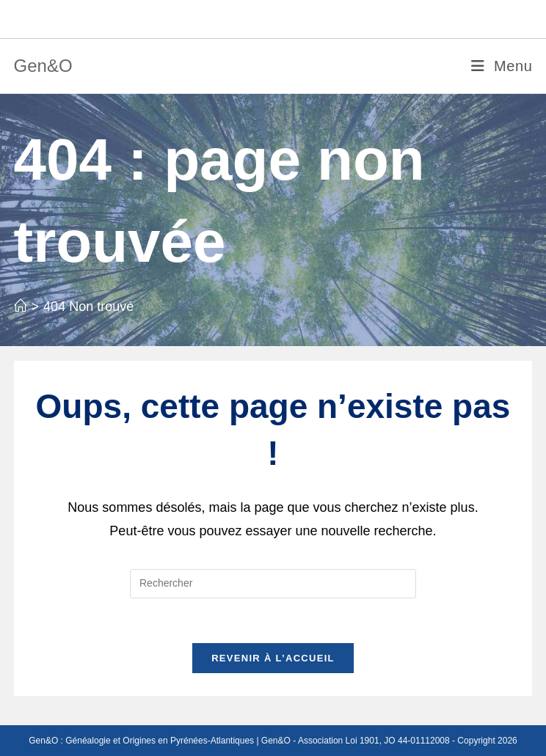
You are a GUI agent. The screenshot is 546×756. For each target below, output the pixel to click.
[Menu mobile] (502, 66)
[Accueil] (21, 307)
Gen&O (43, 66)
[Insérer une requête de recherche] (273, 584)
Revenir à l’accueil (273, 658)
